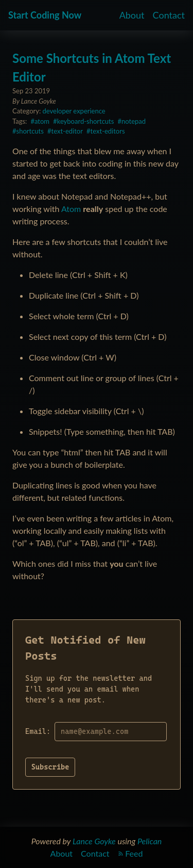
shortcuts (30, 131)
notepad (134, 121)
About (132, 15)
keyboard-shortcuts (86, 121)
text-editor (67, 131)
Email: (38, 731)
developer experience (74, 111)
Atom (71, 209)
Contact (169, 15)
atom (42, 121)
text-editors (108, 131)
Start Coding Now (45, 15)
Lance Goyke (94, 841)
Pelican (150, 841)
